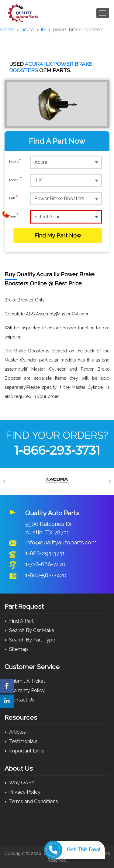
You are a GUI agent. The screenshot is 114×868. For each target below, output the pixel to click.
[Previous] (5, 482)
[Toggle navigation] (103, 13)
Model (16, 180)
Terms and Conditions (34, 801)
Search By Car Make (32, 630)
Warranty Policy (27, 690)
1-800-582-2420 (46, 575)
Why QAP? (22, 783)
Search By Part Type (32, 640)
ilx (43, 30)
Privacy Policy (25, 792)
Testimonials (23, 741)
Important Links (27, 751)
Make (15, 162)
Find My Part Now (58, 236)
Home (7, 30)
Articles (17, 732)
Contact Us (22, 700)
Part (14, 198)
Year (14, 217)
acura (28, 30)
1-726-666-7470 (45, 564)
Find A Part (21, 621)
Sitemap (19, 649)
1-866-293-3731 (57, 450)
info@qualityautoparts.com (61, 542)
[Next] (109, 482)
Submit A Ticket (27, 681)
